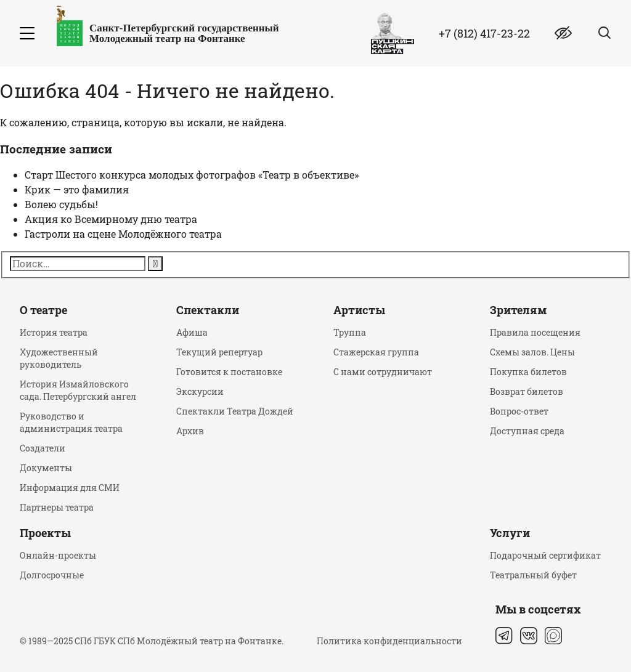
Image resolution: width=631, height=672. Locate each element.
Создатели (43, 448)
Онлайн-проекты (58, 555)
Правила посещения (535, 332)
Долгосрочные (52, 575)
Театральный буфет (533, 575)
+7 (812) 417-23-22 (484, 33)
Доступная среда (527, 431)
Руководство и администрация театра (71, 422)
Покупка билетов (528, 372)
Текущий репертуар (219, 352)
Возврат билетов (527, 391)
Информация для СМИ (70, 488)
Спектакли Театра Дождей (235, 411)
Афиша (192, 332)
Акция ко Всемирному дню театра (111, 219)
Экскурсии (200, 391)
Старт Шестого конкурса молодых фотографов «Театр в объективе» (192, 175)
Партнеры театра (57, 507)
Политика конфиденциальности (389, 641)
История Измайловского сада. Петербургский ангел (78, 390)
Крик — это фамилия (77, 189)
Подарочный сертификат (545, 555)
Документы (46, 468)
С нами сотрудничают (383, 372)
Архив (190, 431)
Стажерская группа (376, 352)
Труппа (350, 332)
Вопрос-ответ (519, 411)
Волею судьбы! (61, 204)
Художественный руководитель (59, 358)
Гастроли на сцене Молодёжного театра (123, 234)
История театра (54, 332)
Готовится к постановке (229, 372)
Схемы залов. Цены (532, 352)
